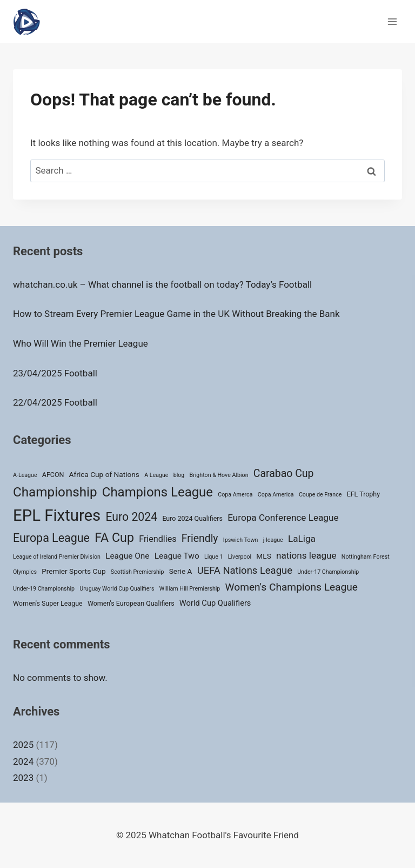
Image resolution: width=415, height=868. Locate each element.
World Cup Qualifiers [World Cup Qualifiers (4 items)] (215, 603)
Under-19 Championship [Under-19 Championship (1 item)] (44, 589)
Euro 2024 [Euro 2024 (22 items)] (131, 517)
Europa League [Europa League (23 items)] (51, 538)
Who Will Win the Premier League (81, 343)
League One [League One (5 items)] (127, 556)
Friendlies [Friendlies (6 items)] (158, 539)
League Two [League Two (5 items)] (177, 556)
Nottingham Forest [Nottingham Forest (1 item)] (366, 557)
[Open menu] (392, 21)
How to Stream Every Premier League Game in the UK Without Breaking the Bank (176, 314)
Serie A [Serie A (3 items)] (181, 571)
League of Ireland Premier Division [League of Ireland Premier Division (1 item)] (57, 557)
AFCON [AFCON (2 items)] (53, 475)
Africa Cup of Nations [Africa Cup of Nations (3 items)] (104, 474)
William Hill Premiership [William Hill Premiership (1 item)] (190, 589)
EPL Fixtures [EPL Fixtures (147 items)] (57, 515)
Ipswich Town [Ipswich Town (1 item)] (241, 540)
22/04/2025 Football (55, 402)
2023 (23, 778)
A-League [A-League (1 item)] (25, 475)
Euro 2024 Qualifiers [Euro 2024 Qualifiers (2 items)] (192, 518)
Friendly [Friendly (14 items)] (200, 538)
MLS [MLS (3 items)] (263, 556)
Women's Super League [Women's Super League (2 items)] (48, 603)
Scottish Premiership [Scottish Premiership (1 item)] (138, 572)
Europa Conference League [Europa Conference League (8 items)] (283, 518)
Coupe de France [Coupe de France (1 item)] (320, 495)
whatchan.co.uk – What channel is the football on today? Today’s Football (162, 284)
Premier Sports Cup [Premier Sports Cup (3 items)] (73, 571)
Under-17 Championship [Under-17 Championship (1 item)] (328, 572)
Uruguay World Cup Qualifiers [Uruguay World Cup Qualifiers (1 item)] (117, 589)
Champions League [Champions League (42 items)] (158, 492)
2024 (23, 761)
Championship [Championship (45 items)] (55, 492)
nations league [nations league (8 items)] (306, 555)
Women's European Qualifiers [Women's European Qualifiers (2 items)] (131, 603)
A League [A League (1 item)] (156, 475)
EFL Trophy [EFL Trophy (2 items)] (363, 494)
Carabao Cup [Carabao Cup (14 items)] (284, 473)
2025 (23, 745)
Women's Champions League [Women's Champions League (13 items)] (292, 587)
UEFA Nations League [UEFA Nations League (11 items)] (245, 571)
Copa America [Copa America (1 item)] (276, 495)
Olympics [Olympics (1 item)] (25, 572)
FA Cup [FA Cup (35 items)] (114, 538)
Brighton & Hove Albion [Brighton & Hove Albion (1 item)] (219, 475)
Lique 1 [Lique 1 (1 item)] (214, 557)
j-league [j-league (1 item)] (273, 540)
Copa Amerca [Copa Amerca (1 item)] (235, 495)
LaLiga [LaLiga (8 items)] (302, 539)
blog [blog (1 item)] (179, 475)
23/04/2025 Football (55, 373)
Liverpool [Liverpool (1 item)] (240, 557)
